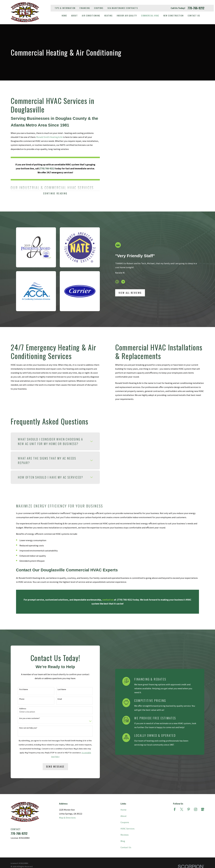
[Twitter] (182, 809)
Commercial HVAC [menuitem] (150, 16)
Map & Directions (67, 818)
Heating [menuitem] (108, 16)
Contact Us (126, 847)
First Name (19, 689)
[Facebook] (175, 809)
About (124, 816)
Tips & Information (65, 8)
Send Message (51, 766)
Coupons (99, 8)
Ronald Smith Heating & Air (45, 137)
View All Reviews (130, 293)
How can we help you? (24, 728)
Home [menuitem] (64, 16)
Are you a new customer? (25, 718)
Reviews (125, 835)
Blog (123, 841)
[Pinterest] (189, 809)
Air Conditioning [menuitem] (91, 16)
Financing (85, 8)
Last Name (57, 689)
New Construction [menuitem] (174, 16)
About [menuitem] (74, 16)
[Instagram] (196, 809)
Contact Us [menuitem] (194, 16)
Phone (17, 699)
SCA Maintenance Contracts (123, 8)
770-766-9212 (196, 8)
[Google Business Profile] (203, 809)
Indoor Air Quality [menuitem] (127, 16)
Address (18, 709)
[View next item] (123, 282)
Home (123, 810)
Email (55, 699)
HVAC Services (128, 829)
